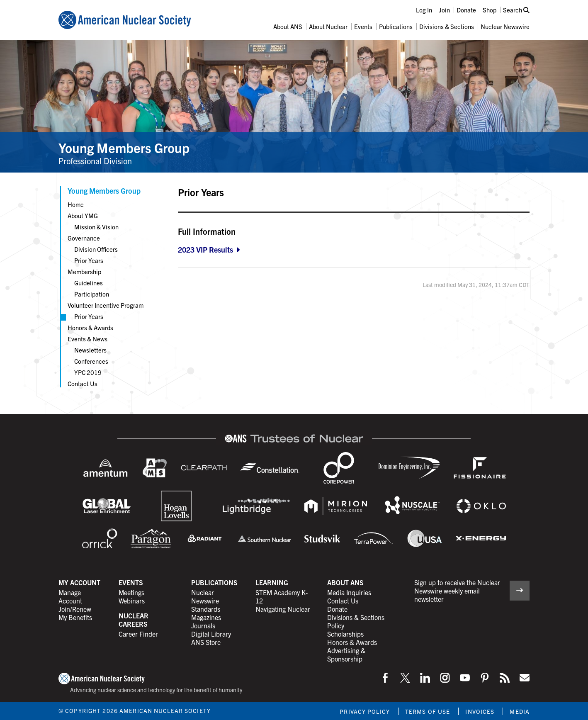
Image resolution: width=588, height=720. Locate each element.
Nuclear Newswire (505, 26)
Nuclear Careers (134, 620)
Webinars (132, 601)
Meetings (131, 592)
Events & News (87, 339)
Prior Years (89, 260)
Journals (203, 625)
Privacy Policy (365, 711)
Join (444, 10)
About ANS (288, 26)
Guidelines (89, 283)
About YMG (83, 215)
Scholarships (345, 634)
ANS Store (206, 642)
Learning (272, 582)
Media (520, 711)
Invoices (480, 711)
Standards (206, 609)
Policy (336, 625)
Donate (466, 10)
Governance (84, 238)
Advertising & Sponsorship (346, 654)
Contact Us (83, 383)
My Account (79, 582)
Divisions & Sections (447, 26)
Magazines (206, 617)
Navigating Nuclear (283, 609)
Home (76, 204)
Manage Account (70, 596)
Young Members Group (124, 147)
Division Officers (96, 249)
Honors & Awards (90, 327)
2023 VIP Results (205, 249)
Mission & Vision (96, 227)
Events (363, 26)
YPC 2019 (88, 372)
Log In (424, 10)
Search (516, 10)
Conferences (91, 361)
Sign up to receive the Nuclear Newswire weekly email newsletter (457, 591)
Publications (396, 26)
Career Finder (138, 634)
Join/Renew (75, 609)
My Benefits (75, 617)
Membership (84, 271)
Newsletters (90, 350)
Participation (92, 294)
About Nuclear (328, 26)
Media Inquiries (349, 592)
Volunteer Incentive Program (106, 305)
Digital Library (211, 634)
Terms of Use (428, 711)
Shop (490, 10)
